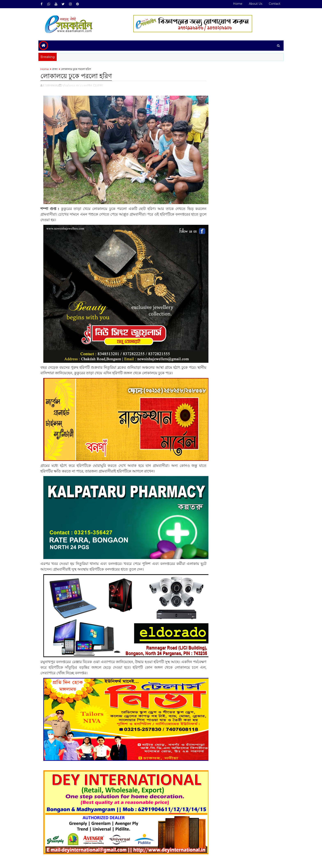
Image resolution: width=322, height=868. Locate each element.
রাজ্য (57, 69)
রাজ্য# (57, 845)
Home (235, 4)
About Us (253, 4)
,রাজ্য (102, 85)
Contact (272, 4)
